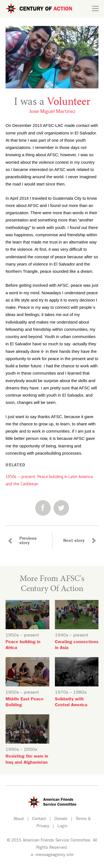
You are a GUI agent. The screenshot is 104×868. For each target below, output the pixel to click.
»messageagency (50, 855)
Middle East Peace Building (25, 702)
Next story (74, 541)
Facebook (43, 508)
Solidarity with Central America (71, 702)
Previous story (28, 541)
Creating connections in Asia (77, 645)
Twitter (61, 508)
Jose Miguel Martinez (52, 112)
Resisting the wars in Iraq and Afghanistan (27, 760)
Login (62, 827)
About (19, 819)
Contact (39, 819)
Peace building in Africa (23, 645)
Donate (61, 819)
